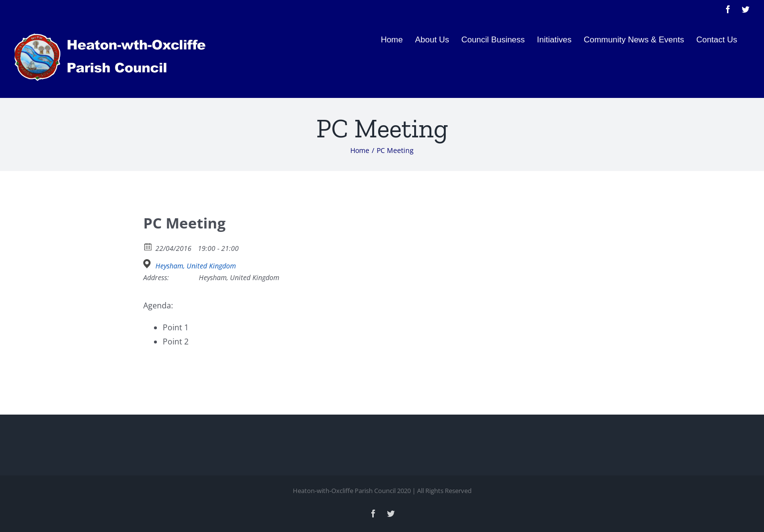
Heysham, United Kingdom (196, 266)
